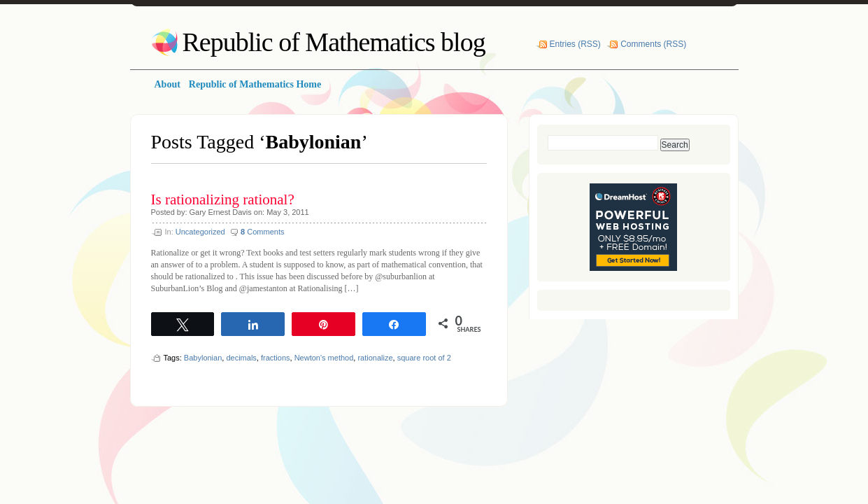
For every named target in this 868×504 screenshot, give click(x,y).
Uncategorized (200, 232)
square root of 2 (424, 358)
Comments (262, 232)
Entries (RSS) (575, 44)
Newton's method (324, 358)
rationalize (375, 358)
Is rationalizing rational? (223, 199)
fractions (276, 358)
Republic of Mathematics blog (334, 42)
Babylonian (203, 358)
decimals (241, 358)
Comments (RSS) (653, 44)
